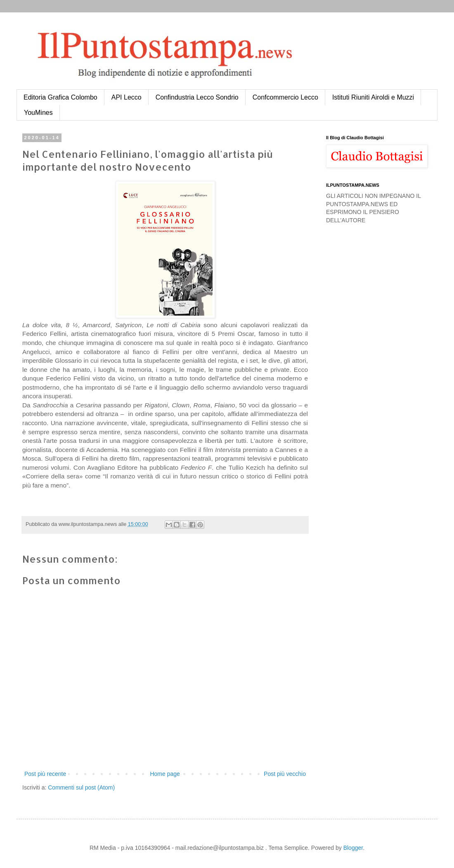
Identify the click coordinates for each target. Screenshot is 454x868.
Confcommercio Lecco (285, 97)
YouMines (38, 113)
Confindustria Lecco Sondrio (197, 97)
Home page (165, 774)
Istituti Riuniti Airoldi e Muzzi (373, 97)
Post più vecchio (285, 774)
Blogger (353, 848)
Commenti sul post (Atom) (81, 787)
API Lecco (127, 97)
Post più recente (45, 774)
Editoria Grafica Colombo (60, 97)
